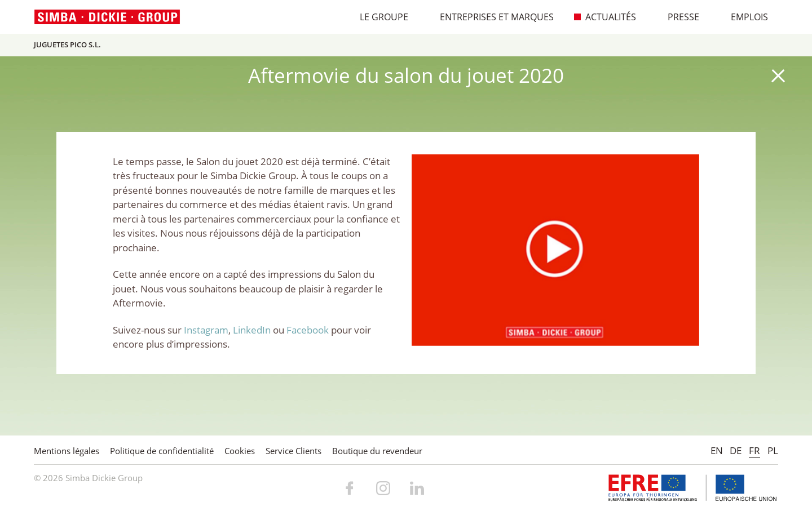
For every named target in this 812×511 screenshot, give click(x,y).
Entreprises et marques (491, 17)
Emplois (743, 17)
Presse (678, 17)
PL (773, 450)
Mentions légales (67, 451)
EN (717, 450)
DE (736, 450)
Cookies (240, 451)
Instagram (206, 330)
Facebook (308, 330)
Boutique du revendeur (377, 451)
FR (754, 450)
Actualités (605, 17)
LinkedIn (252, 330)
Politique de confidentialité (162, 451)
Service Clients (294, 451)
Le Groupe (378, 17)
